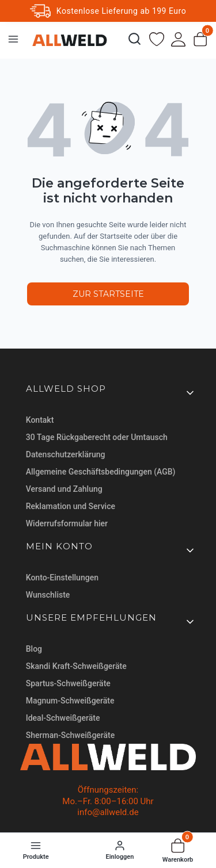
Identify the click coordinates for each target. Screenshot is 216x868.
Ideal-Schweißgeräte (63, 718)
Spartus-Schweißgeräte (68, 683)
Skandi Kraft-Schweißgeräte (76, 666)
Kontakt (40, 420)
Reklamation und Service (71, 506)
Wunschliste (48, 595)
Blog (34, 649)
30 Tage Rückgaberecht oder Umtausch (97, 437)
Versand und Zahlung (64, 489)
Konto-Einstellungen (62, 578)
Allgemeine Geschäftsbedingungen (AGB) (101, 472)
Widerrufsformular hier (67, 523)
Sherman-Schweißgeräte (70, 735)
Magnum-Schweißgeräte (70, 701)
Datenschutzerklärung (66, 454)
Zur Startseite (108, 294)
